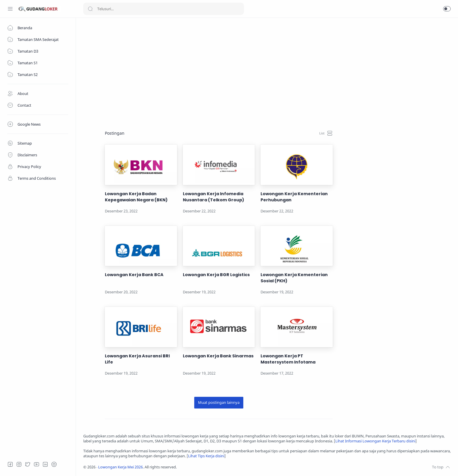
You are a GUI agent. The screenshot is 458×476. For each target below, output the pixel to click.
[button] (447, 9)
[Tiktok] (54, 464)
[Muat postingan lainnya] (219, 403)
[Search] (164, 9)
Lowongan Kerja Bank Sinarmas (218, 356)
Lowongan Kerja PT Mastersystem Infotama (288, 359)
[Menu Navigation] (10, 9)
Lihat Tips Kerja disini (206, 456)
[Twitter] (28, 464)
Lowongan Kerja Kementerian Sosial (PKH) (294, 278)
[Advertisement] (259, 66)
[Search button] (90, 9)
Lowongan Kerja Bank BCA (134, 275)
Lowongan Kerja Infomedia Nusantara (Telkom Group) (214, 197)
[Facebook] (10, 464)
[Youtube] (37, 464)
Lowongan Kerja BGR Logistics (216, 275)
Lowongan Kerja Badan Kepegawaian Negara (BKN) (136, 197)
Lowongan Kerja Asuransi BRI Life (137, 359)
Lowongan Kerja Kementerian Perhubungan (294, 197)
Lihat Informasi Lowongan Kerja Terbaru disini (375, 441)
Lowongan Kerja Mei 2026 (120, 467)
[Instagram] (19, 464)
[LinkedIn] (45, 464)
